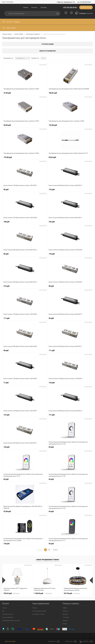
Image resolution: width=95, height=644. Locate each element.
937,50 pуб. (72, 593)
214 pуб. (7, 286)
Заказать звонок (86, 7)
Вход (4, 2)
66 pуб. (6, 189)
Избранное (69, 641)
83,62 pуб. (53, 157)
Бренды (65, 624)
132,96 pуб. (53, 125)
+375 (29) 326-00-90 (70, 7)
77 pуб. (6, 383)
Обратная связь (9, 641)
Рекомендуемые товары (39, 611)
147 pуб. (7, 415)
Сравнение (52, 641)
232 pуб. (52, 222)
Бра (3, 611)
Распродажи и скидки (38, 614)
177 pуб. (52, 415)
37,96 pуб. (7, 93)
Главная (26, 7)
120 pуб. (7, 544)
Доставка (44, 7)
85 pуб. (6, 254)
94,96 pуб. (7, 125)
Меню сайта (9, 28)
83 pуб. (51, 447)
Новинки (35, 608)
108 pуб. (7, 222)
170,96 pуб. (8, 157)
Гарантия (65, 621)
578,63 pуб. (12, 593)
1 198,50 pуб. (43, 593)
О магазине (66, 617)
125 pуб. (52, 383)
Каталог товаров (11, 22)
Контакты (34, 7)
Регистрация (10, 2)
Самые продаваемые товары (47, 560)
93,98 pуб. (7, 511)
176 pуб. (52, 254)
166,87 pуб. (53, 93)
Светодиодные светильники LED (11, 621)
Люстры (5, 608)
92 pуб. (51, 318)
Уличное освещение (8, 617)
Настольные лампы (8, 614)
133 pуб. (52, 189)
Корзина (86, 641)
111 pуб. (7, 318)
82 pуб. (51, 544)
